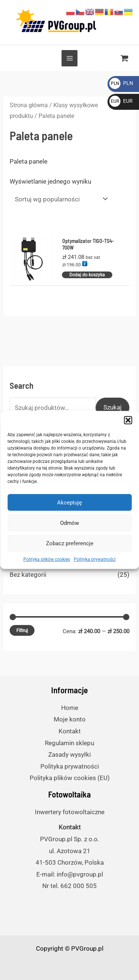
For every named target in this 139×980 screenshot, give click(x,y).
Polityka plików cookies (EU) (70, 778)
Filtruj (22, 630)
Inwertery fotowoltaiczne (70, 812)
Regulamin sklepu (69, 743)
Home (70, 708)
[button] (128, 420)
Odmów (69, 523)
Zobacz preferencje (70, 543)
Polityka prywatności (95, 559)
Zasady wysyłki (69, 754)
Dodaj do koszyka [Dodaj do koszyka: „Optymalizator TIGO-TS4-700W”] (87, 275)
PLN (121, 83)
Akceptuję (69, 502)
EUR (121, 101)
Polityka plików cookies (47, 559)
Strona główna (29, 105)
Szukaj (112, 407)
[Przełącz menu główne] (70, 58)
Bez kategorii (28, 575)
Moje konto (70, 719)
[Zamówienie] (60, 199)
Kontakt (70, 731)
